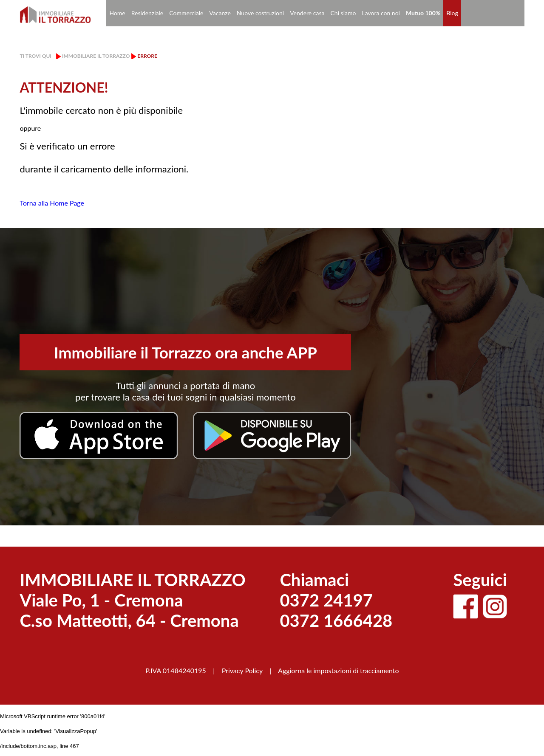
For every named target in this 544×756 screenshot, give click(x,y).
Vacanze (220, 13)
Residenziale (147, 13)
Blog (452, 13)
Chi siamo (343, 13)
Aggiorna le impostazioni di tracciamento (339, 670)
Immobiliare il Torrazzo (96, 56)
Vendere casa (307, 13)
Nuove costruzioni (260, 13)
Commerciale (186, 13)
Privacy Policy (242, 670)
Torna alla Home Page (52, 203)
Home (117, 13)
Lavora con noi (381, 13)
